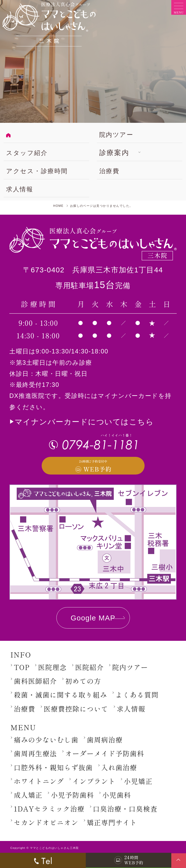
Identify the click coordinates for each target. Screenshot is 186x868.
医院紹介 (89, 667)
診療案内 (114, 153)
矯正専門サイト (112, 822)
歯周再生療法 (35, 753)
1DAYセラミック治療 (49, 809)
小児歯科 (117, 795)
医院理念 (52, 667)
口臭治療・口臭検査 (125, 809)
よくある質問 (137, 695)
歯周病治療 (105, 740)
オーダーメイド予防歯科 (105, 753)
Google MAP (93, 618)
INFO (21, 654)
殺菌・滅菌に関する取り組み (60, 695)
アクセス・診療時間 (37, 171)
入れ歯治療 (119, 767)
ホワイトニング (39, 781)
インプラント (94, 781)
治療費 (109, 171)
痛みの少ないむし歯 (46, 740)
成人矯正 (28, 795)
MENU (23, 727)
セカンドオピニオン (46, 822)
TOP (22, 667)
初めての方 (83, 681)
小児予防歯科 (72, 795)
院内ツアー (116, 135)
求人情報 (20, 189)
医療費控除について (76, 709)
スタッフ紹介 (27, 153)
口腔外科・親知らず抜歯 (53, 767)
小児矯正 (138, 781)
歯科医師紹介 (35, 681)
